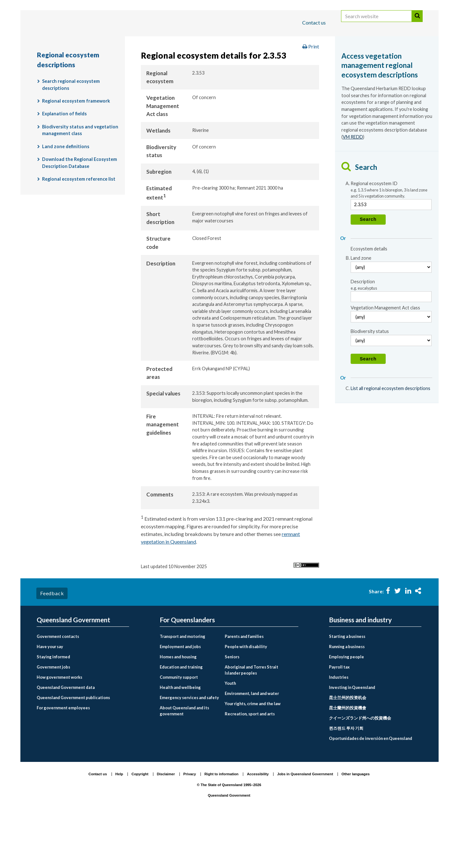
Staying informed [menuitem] (53, 707)
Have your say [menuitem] (50, 697)
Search (417, 23)
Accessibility (258, 824)
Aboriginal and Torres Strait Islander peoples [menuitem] (251, 720)
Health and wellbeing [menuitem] (180, 737)
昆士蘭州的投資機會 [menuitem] (348, 758)
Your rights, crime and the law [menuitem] (253, 754)
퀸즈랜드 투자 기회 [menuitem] (346, 778)
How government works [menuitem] (59, 727)
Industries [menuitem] (339, 727)
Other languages (355, 824)
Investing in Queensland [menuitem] (352, 737)
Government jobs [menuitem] (53, 717)
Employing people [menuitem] (346, 707)
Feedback (52, 643)
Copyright (140, 824)
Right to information (221, 824)
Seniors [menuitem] (232, 707)
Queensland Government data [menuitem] (66, 737)
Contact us (314, 22)
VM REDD (353, 187)
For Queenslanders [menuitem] (187, 670)
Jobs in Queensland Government (305, 824)
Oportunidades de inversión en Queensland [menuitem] (371, 788)
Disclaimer (166, 824)
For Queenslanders (57, 43)
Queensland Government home (86, 62)
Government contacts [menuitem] (58, 686)
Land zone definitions (66, 196)
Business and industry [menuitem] (360, 670)
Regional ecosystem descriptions (81, 75)
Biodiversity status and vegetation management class (80, 180)
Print (311, 97)
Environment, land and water (226, 62)
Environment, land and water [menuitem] (252, 743)
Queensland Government (229, 845)
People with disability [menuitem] (246, 697)
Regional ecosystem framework (76, 151)
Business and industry (111, 43)
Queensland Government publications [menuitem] (73, 748)
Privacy (190, 824)
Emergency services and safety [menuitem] (189, 748)
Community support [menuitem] (179, 727)
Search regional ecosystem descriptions (71, 135)
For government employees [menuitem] (63, 758)
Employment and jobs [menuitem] (180, 697)
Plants (336, 62)
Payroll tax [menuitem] (339, 717)
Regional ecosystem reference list (79, 229)
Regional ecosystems (380, 62)
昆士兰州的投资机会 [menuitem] (348, 748)
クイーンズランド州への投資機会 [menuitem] (360, 768)
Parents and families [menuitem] (244, 686)
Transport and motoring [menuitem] (182, 686)
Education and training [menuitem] (181, 717)
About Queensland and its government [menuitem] (184, 761)
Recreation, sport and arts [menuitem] (250, 764)
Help (119, 824)
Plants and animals (294, 62)
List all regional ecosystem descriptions (390, 438)
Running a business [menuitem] (347, 697)
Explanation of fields (64, 164)
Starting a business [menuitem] (347, 686)
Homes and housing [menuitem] (178, 707)
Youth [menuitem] (230, 733)
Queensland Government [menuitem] (73, 670)
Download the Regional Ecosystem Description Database (80, 213)
